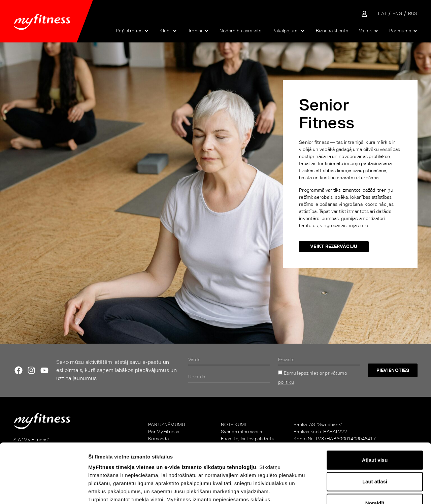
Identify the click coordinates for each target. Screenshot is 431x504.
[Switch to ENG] (397, 14)
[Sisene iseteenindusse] (364, 14)
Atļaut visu (375, 401)
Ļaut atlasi (375, 422)
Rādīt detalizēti (370, 491)
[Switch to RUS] (413, 14)
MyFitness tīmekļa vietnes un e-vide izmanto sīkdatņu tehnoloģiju (172, 408)
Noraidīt (375, 444)
